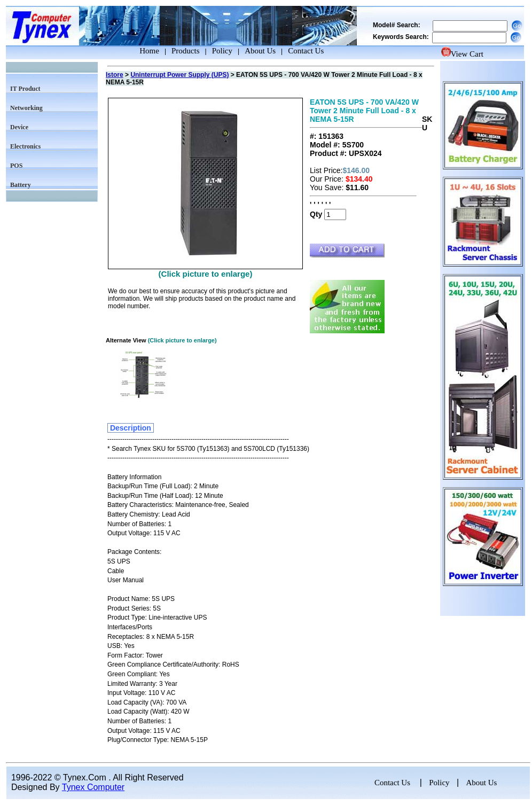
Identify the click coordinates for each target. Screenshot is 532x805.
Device (19, 127)
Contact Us (306, 51)
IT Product (25, 89)
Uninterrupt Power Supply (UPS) (179, 75)
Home (139, 51)
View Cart (462, 54)
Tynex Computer (93, 787)
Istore (115, 75)
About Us (260, 51)
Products (186, 51)
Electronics (25, 146)
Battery (21, 185)
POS (16, 166)
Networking (26, 108)
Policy (222, 51)
